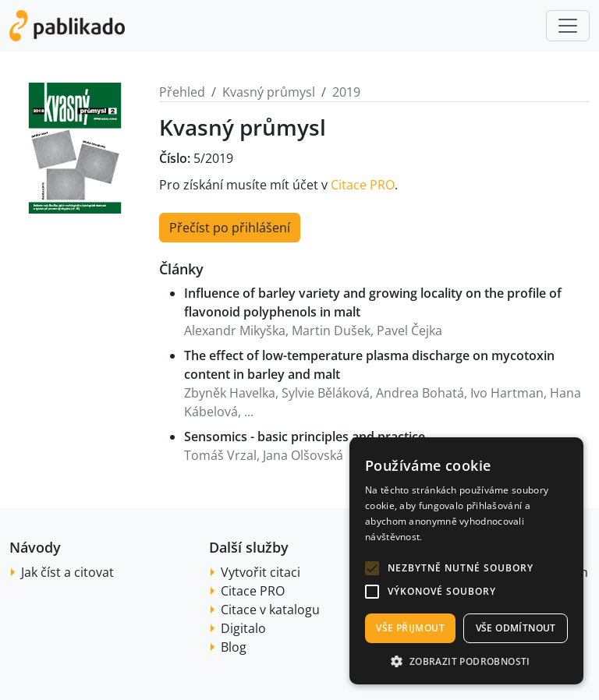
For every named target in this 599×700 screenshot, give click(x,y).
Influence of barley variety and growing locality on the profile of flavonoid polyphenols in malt (373, 302)
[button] (372, 568)
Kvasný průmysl (269, 92)
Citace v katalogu (270, 610)
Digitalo (243, 628)
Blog (234, 647)
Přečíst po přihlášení (230, 228)
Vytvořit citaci (261, 572)
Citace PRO (363, 185)
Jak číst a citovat (67, 572)
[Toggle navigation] (568, 26)
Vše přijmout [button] (410, 628)
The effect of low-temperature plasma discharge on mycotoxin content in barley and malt (369, 365)
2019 (346, 92)
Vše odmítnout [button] (516, 628)
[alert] (466, 561)
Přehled (182, 92)
